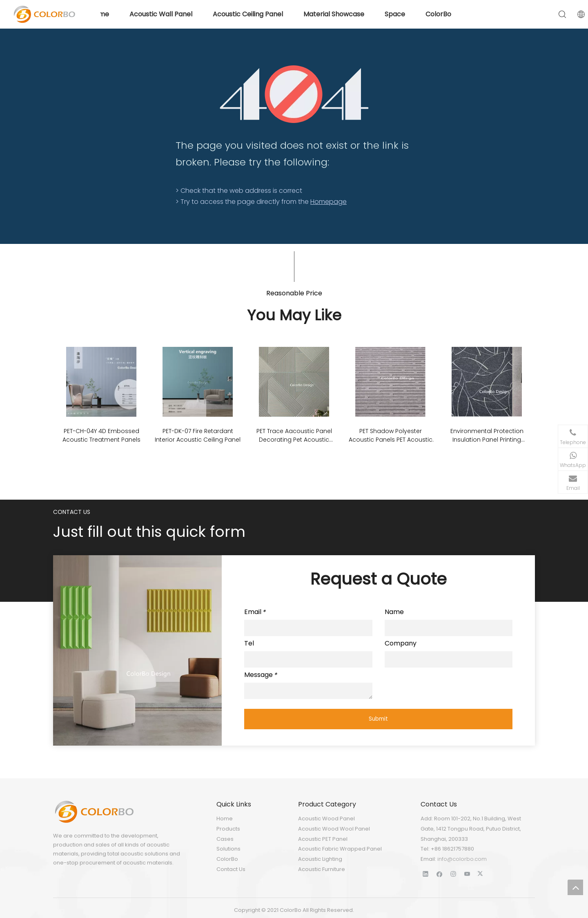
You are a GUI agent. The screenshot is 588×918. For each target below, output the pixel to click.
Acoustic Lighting (320, 859)
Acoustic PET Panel (323, 839)
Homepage (329, 202)
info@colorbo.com (462, 859)
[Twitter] (481, 874)
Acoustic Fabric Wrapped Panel (340, 849)
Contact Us (231, 869)
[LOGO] (94, 812)
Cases (225, 839)
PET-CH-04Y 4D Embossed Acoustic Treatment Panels (101, 435)
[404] (294, 94)
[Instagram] (453, 874)
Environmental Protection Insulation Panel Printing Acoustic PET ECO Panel (487, 436)
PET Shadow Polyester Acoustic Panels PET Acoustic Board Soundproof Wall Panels (391, 436)
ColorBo (227, 859)
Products (228, 829)
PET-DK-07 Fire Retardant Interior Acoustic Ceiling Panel (198, 435)
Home (225, 819)
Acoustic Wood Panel (326, 819)
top (575, 887)
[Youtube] (467, 874)
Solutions (228, 849)
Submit (378, 719)
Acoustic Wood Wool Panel (334, 829)
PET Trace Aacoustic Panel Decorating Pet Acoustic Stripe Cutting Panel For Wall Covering (294, 436)
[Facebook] (440, 874)
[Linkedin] (426, 874)
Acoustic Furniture (322, 869)
